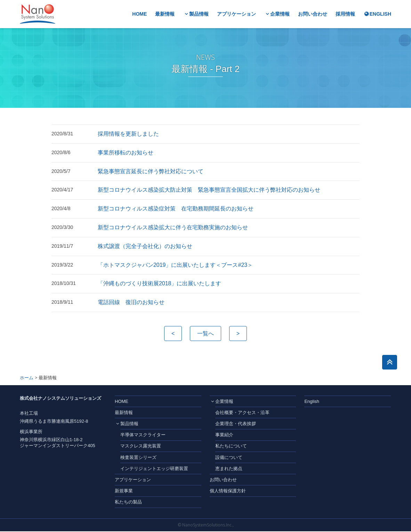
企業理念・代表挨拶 (236, 425)
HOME (139, 14)
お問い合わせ (313, 14)
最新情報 (165, 14)
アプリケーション (236, 14)
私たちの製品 (128, 503)
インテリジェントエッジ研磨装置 (154, 469)
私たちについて (231, 447)
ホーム (27, 379)
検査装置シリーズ (138, 458)
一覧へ (205, 334)
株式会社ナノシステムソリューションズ (38, 14)
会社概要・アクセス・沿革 (242, 414)
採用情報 (345, 14)
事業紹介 (224, 436)
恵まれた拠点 (229, 469)
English (312, 402)
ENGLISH (380, 14)
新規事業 (124, 492)
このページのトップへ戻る (389, 363)
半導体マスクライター (143, 436)
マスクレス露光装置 (141, 447)
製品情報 (199, 14)
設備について (229, 458)
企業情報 (280, 14)
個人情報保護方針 (228, 492)
